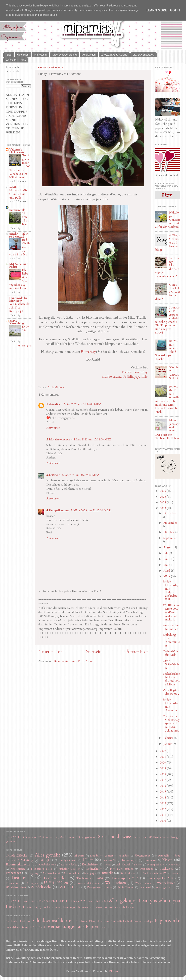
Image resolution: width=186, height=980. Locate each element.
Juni (166, 559)
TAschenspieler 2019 (153, 873)
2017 (163, 780)
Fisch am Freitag (52, 907)
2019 (163, 768)
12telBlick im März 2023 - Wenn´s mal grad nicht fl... (171, 612)
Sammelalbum (13, 927)
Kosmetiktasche (18, 864)
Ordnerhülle (94, 869)
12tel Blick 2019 (54, 901)
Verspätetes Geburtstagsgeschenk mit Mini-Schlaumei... (171, 723)
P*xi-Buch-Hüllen (122, 869)
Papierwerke (167, 921)
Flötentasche (143, 856)
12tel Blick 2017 (33, 901)
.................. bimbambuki (17, 209)
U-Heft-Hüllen (56, 883)
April (167, 571)
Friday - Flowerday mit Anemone (171, 705)
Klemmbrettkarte (99, 921)
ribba (103, 927)
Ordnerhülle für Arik (171, 653)
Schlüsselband (51, 873)
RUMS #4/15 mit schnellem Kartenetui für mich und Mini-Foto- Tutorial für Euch (167, 399)
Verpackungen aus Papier (73, 926)
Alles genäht (47, 855)
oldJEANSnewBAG (143, 55)
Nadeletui (174, 865)
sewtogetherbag (166, 887)
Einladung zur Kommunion (171, 640)
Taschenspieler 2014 (90, 878)
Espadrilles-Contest (102, 856)
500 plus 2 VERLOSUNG (174, 373)
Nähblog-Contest (87, 837)
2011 (163, 815)
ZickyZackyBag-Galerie (114, 55)
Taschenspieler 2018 (160, 878)
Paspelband (147, 869)
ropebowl (145, 887)
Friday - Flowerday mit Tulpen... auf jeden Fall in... (171, 591)
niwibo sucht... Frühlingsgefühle (125, 377)
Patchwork (167, 869)
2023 (163, 508)
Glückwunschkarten (53, 921)
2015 (163, 792)
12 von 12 (14, 837)
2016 (163, 786)
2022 (163, 751)
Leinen (138, 865)
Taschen (19, 878)
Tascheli (175, 873)
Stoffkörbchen (128, 873)
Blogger (114, 971)
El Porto (79, 856)
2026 (163, 491)
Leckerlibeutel (123, 865)
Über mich (23, 55)
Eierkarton (26, 921)
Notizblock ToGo (42, 869)
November (170, 523)
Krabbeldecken (47, 865)
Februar (169, 738)
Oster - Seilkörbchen (171, 664)
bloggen (176, 837)
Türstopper (32, 883)
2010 (163, 821)
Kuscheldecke (69, 865)
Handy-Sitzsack (68, 860)
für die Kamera (125, 887)
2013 (163, 803)
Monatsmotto (68, 837)
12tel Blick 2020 (76, 901)
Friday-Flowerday (135, 372)
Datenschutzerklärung (65, 55)
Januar (168, 744)
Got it (175, 10)
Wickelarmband (143, 883)
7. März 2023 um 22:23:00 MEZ (91, 510)
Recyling (33, 873)
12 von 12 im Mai (26, 219)
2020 (163, 763)
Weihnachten (115, 883)
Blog (9, 55)
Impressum (41, 55)
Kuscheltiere (90, 865)
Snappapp (90, 873)
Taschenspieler (55, 878)
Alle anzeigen (24, 346)
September (170, 538)
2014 (163, 798)
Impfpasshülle (110, 860)
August (168, 547)
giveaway (11, 842)
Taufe (43, 927)
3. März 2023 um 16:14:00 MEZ (81, 404)
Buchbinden (12, 921)
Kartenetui (150, 860)
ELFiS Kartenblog (17, 322)
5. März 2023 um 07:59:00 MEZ (79, 475)
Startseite (94, 652)
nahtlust (14, 187)
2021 (163, 757)
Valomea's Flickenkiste (17, 151)
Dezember (170, 513)
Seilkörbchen (72, 873)
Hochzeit (82, 921)
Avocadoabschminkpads (171, 627)
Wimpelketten (166, 883)
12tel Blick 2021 (98, 901)
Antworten (53, 428)
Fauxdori (124, 856)
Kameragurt (130, 860)
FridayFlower (56, 387)
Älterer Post (137, 652)
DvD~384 (26, 328)
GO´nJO (45, 860)
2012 (163, 809)
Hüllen (88, 860)
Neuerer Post (50, 652)
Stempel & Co (30, 927)
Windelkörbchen (16, 887)
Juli (166, 553)
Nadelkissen (18, 869)
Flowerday (88, 352)
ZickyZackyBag (70, 887)
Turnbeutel (13, 883)
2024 (163, 503)
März (167, 576)
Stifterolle (107, 873)
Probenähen (13, 873)
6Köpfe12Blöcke (16, 856)
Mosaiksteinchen (60, 440)
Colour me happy (30, 907)
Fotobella (164, 856)
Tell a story (141, 837)
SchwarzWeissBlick (106, 907)
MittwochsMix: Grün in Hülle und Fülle (19, 194)
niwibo (53, 475)
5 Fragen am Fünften (35, 837)
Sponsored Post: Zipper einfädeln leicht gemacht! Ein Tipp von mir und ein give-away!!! (167, 320)
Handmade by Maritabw (18, 299)
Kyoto (108, 865)
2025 (163, 497)
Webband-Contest (160, 837)
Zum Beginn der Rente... (171, 692)
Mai (166, 565)
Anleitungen (89, 55)
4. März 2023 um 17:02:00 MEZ (91, 440)
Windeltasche (41, 887)
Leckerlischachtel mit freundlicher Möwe (171, 679)
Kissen (167, 860)
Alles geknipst (123, 901)
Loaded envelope (143, 921)
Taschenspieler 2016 (125, 878)
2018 (163, 774)
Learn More (157, 10)
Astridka (54, 404)
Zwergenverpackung (100, 887)
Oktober (169, 532)
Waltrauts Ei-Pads (16, 60)
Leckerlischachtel (122, 921)
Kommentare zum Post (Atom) (74, 661)
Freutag (54, 837)
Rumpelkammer (59, 510)
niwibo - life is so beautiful (19, 235)
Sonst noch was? (115, 837)
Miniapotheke (155, 865)
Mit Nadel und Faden (19, 265)
